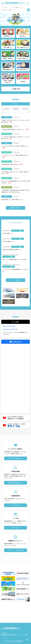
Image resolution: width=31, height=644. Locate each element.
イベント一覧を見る (16, 280)
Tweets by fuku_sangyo (9, 326)
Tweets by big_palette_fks (10, 329)
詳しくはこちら (16, 505)
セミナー (26, 109)
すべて (7, 109)
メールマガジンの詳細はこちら (16, 458)
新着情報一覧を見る (16, 208)
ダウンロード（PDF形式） (15, 550)
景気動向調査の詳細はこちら (16, 483)
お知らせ (16, 109)
